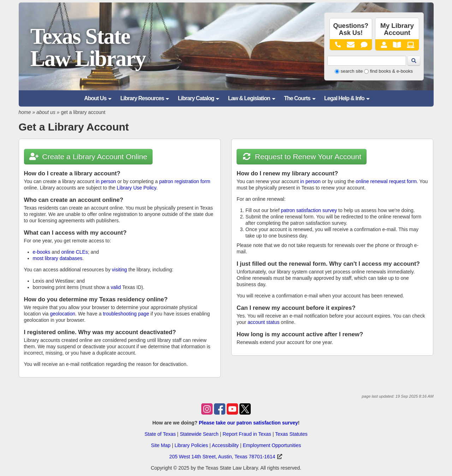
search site (352, 71)
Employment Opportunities (272, 445)
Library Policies (191, 445)
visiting (120, 270)
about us (46, 112)
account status (263, 322)
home (25, 112)
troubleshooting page (126, 314)
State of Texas (160, 434)
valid (116, 287)
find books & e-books (391, 71)
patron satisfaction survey (309, 210)
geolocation (63, 314)
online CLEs (75, 252)
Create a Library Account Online (88, 156)
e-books (42, 252)
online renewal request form (386, 181)
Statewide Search (199, 434)
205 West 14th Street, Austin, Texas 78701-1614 (222, 457)
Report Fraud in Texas (247, 434)
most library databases (58, 258)
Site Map (161, 445)
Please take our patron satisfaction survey (248, 423)
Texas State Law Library (88, 47)
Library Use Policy (137, 188)
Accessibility (225, 445)
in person (106, 181)
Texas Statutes (291, 434)
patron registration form (185, 181)
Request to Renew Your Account (302, 156)
